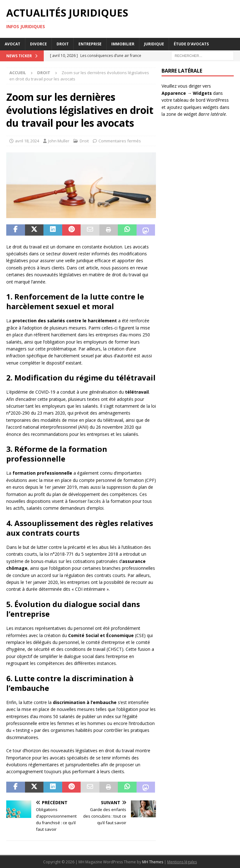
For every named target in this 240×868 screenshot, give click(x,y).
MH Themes (153, 862)
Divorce (38, 44)
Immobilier (123, 44)
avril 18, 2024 (27, 141)
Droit (63, 44)
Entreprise (90, 44)
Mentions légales (182, 862)
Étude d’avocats (191, 44)
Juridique (154, 44)
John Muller (59, 141)
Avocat (12, 44)
